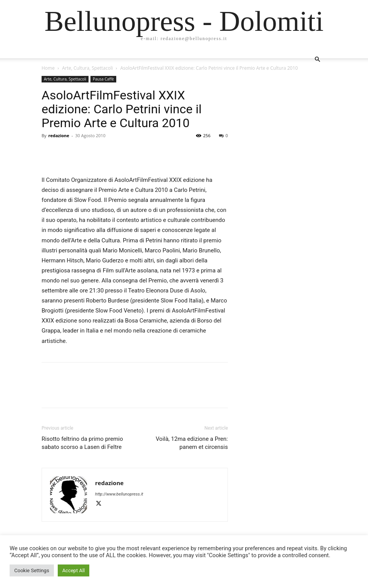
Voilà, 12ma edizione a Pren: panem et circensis (192, 443)
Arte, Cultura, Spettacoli (87, 68)
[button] (317, 60)
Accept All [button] (74, 570)
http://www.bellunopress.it (119, 494)
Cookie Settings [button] (32, 570)
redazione (59, 135)
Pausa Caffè (103, 79)
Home (48, 68)
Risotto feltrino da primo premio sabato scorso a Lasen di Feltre (82, 443)
